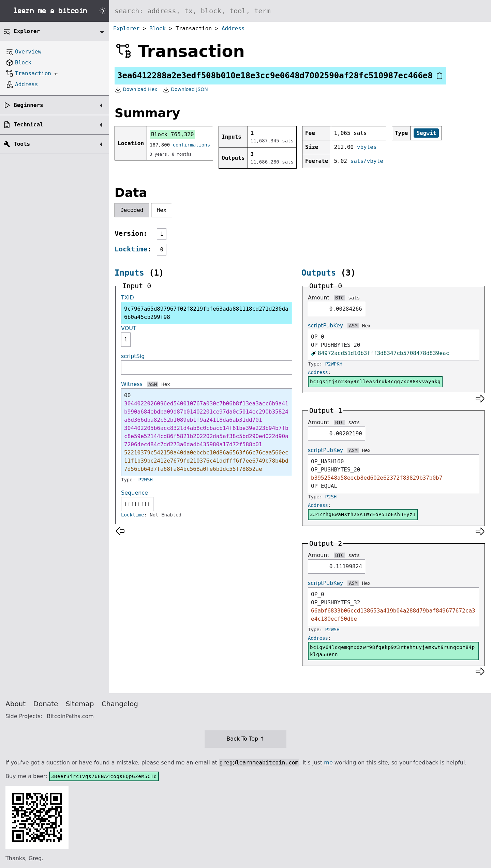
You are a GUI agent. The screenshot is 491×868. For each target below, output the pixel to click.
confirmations (192, 145)
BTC (339, 298)
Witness (132, 384)
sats (354, 298)
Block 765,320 (172, 134)
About (16, 704)
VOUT (129, 328)
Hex (162, 210)
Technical (28, 125)
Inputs (129, 273)
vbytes (367, 147)
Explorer (126, 28)
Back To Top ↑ (245, 739)
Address (233, 28)
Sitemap (80, 704)
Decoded (132, 210)
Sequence (135, 493)
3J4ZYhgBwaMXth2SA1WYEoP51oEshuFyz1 (363, 514)
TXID (128, 298)
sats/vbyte (367, 161)
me (328, 763)
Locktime (131, 249)
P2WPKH (334, 364)
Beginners (28, 105)
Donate (46, 704)
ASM (153, 384)
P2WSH (146, 480)
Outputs (319, 273)
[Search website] (300, 11)
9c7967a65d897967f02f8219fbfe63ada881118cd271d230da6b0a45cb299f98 (206, 313)
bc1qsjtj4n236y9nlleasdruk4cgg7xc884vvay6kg (375, 382)
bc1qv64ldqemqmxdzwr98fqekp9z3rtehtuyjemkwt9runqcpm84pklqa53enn (392, 651)
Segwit (426, 133)
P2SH (331, 497)
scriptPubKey (325, 325)
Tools (22, 144)
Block (158, 28)
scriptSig (133, 356)
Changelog (120, 704)
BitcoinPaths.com (70, 716)
